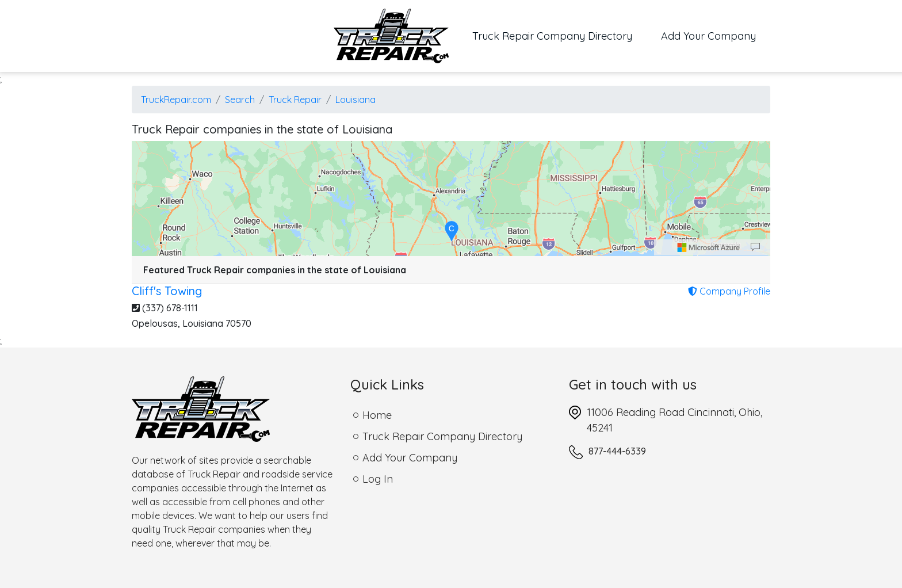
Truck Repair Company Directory (559, 35)
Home (377, 415)
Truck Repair (295, 100)
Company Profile (729, 291)
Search (240, 100)
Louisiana (356, 100)
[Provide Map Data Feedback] (755, 247)
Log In (378, 479)
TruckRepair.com (176, 100)
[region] (451, 198)
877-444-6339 (617, 451)
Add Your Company (708, 36)
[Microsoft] (709, 247)
